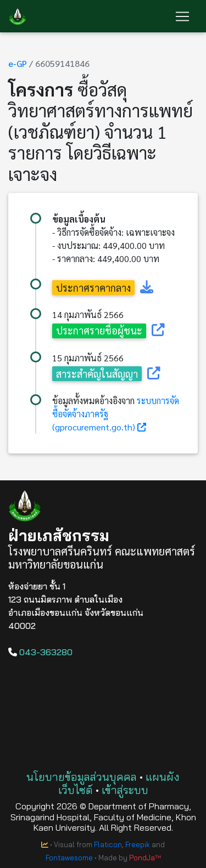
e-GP (18, 63)
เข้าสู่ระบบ (125, 790)
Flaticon (108, 844)
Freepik (138, 844)
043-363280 (40, 652)
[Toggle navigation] (182, 16)
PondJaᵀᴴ (145, 858)
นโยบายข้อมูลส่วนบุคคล (82, 777)
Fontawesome (69, 858)
